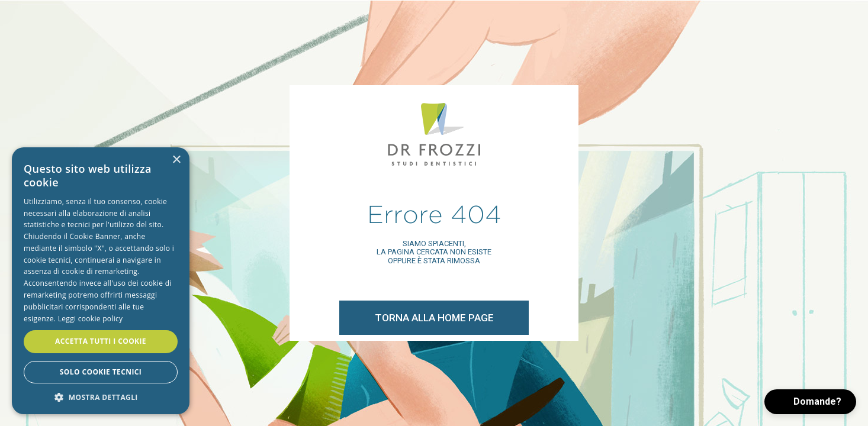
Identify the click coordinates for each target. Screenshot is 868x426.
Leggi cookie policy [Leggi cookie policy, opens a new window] (91, 319)
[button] (810, 402)
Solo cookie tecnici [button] (101, 372)
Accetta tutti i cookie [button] (101, 341)
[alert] (101, 281)
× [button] (176, 160)
